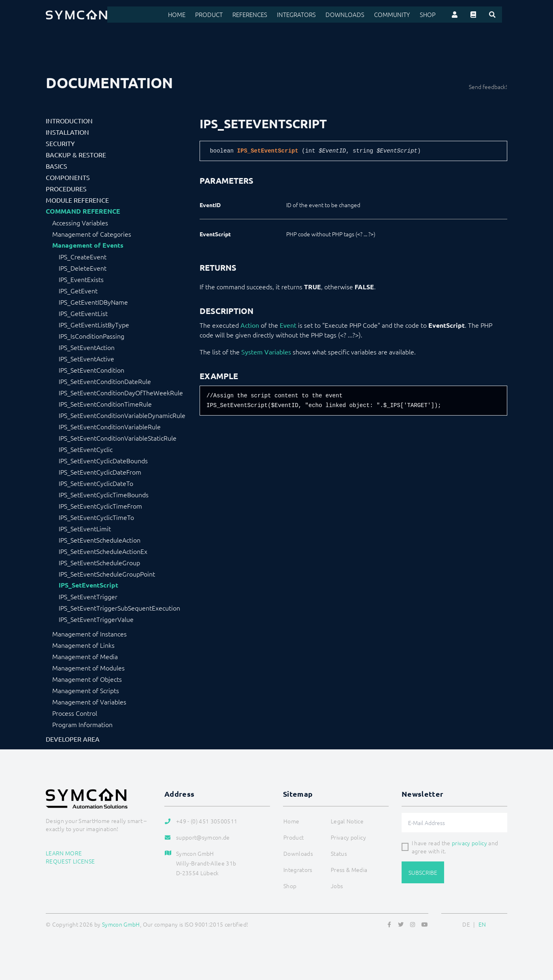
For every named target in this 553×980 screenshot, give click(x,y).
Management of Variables (89, 702)
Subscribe (423, 872)
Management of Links (83, 645)
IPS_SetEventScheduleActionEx (103, 551)
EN (482, 924)
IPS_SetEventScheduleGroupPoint (107, 574)
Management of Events (88, 245)
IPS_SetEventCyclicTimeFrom (100, 506)
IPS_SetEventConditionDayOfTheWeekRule (121, 392)
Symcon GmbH (121, 924)
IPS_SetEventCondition (91, 370)
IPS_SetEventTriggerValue (96, 619)
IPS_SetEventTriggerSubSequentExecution (119, 608)
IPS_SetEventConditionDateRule (105, 381)
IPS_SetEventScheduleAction (100, 540)
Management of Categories (92, 234)
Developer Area (73, 739)
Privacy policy (348, 837)
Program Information (82, 724)
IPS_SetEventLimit (85, 528)
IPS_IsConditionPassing (91, 336)
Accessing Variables (80, 223)
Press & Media (349, 870)
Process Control (75, 713)
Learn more (64, 853)
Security (60, 143)
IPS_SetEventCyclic (86, 449)
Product (225, 15)
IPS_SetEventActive (86, 358)
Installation (67, 132)
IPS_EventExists (81, 279)
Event (288, 325)
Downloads (355, 15)
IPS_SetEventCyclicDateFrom (100, 472)
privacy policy (469, 843)
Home (194, 15)
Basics (56, 166)
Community (400, 15)
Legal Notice (347, 821)
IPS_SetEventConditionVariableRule (110, 426)
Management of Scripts (86, 690)
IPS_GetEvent (78, 291)
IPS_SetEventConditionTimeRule (105, 404)
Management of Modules (88, 668)
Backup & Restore (76, 155)
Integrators (310, 15)
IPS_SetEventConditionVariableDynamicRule (122, 415)
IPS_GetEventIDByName (93, 302)
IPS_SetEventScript (88, 585)
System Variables (266, 352)
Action (250, 325)
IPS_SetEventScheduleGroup (99, 562)
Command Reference (83, 211)
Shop (434, 15)
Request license (70, 861)
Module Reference (77, 200)
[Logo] (77, 15)
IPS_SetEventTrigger (88, 596)
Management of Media (85, 656)
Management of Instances (89, 634)
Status (339, 853)
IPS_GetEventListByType (94, 325)
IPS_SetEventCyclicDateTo (96, 483)
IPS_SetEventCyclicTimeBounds (104, 494)
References (265, 15)
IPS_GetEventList (83, 313)
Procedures (66, 189)
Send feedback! (488, 87)
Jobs (337, 886)
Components (68, 177)
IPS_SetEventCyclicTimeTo (96, 517)
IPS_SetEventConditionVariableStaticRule (118, 438)
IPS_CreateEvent (83, 257)
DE (466, 924)
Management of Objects (87, 679)
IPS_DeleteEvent (83, 268)
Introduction (69, 121)
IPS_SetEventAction (87, 347)
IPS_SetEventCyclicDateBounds (103, 460)
